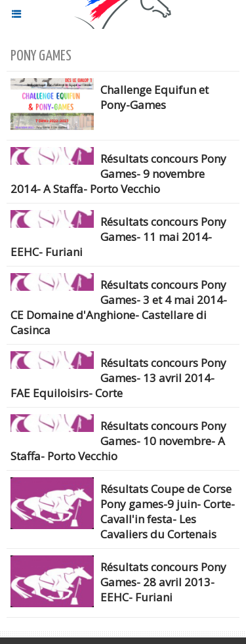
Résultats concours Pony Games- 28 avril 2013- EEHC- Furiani (163, 582)
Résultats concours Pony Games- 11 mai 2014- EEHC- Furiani (118, 237)
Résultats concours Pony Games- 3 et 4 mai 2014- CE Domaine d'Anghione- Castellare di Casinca (119, 307)
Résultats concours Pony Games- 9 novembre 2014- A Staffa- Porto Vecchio (118, 174)
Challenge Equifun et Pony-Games (154, 97)
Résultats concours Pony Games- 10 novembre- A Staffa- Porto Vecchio (118, 441)
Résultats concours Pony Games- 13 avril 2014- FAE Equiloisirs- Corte (118, 378)
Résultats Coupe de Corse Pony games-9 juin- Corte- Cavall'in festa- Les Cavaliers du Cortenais (168, 511)
